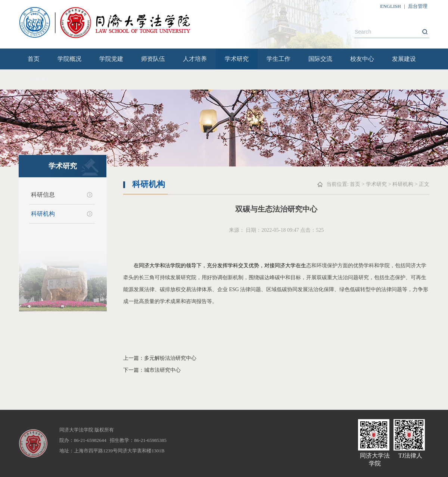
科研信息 (43, 195)
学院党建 (111, 59)
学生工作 (279, 59)
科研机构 (43, 214)
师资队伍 (153, 59)
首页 (34, 59)
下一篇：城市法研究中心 (152, 370)
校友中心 (362, 59)
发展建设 (404, 59)
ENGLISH (391, 6)
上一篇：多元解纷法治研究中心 (160, 358)
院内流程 (40, 79)
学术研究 (237, 59)
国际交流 (320, 59)
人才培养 (195, 59)
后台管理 (418, 6)
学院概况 (69, 59)
